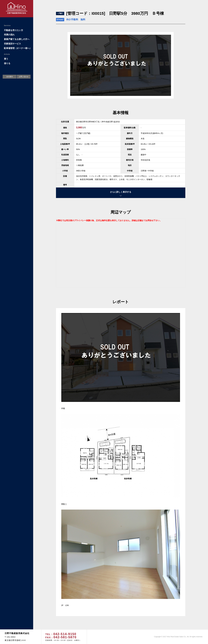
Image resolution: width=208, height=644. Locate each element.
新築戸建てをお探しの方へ (17, 39)
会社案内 (10, 77)
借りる (7, 63)
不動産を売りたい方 (14, 30)
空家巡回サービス (12, 44)
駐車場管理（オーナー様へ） (18, 48)
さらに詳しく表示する (121, 192)
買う (6, 59)
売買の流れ (9, 35)
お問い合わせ (24, 77)
